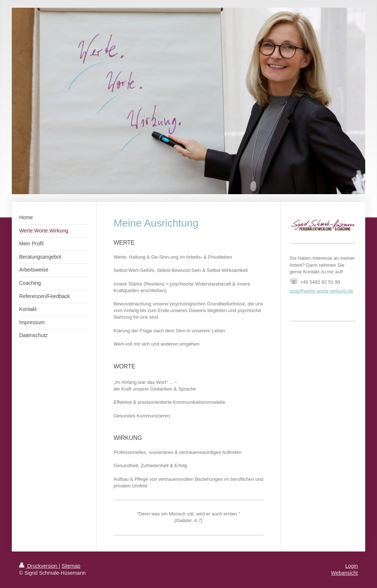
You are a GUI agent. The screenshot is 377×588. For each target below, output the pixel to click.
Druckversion (39, 566)
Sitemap (71, 566)
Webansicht (344, 573)
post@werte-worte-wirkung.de (322, 291)
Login (352, 566)
